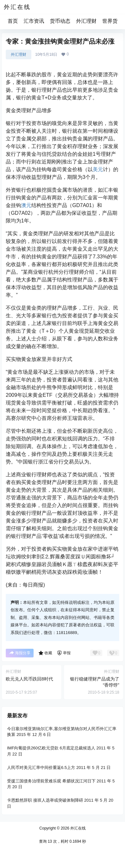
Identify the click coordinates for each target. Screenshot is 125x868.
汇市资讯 (34, 21)
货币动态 (60, 21)
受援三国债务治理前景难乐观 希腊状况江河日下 (51, 781)
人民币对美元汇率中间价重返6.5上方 (41, 767)
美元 (98, 169)
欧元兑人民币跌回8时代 (29, 679)
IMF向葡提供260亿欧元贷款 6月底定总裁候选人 (51, 748)
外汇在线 (78, 828)
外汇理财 (86, 21)
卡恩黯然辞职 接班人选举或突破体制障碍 (45, 800)
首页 (13, 21)
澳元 (26, 205)
